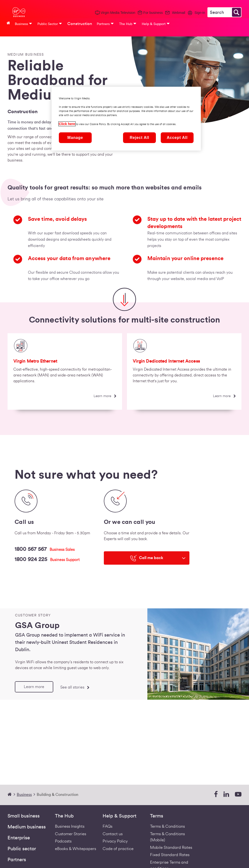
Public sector (22, 849)
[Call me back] (147, 558)
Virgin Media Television (118, 13)
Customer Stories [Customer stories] (71, 834)
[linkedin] (226, 795)
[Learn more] (105, 396)
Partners (17, 860)
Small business (24, 816)
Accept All (177, 138)
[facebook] (216, 795)
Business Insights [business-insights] (70, 826)
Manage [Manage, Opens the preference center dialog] (75, 138)
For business (153, 13)
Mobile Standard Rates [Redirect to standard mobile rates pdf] (171, 847)
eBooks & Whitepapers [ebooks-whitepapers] (76, 849)
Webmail (178, 13)
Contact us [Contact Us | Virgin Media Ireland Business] (113, 834)
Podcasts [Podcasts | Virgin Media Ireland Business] (63, 841)
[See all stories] (75, 687)
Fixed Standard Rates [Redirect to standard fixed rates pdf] (170, 855)
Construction (80, 24)
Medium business (27, 827)
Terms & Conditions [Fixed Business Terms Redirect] (167, 826)
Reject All (140, 138)
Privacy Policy (115, 841)
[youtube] (238, 795)
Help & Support (120, 816)
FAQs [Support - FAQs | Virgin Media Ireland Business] (107, 826)
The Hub (64, 816)
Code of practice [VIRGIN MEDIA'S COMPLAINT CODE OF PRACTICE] (118, 849)
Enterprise (19, 838)
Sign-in (200, 13)
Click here (67, 124)
